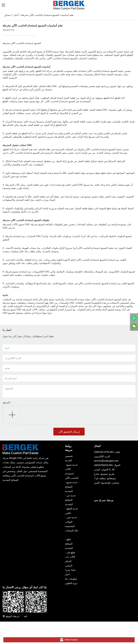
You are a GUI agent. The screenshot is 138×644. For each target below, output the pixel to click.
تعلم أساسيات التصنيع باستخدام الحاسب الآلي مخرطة (47, 15)
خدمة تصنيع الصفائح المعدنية (71, 487)
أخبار (16, 15)
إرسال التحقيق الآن (69, 432)
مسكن (8, 15)
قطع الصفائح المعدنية (69, 544)
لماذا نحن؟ (70, 570)
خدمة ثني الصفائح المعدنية (70, 500)
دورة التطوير (71, 583)
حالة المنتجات (72, 531)
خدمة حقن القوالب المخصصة (71, 522)
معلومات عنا (71, 579)
